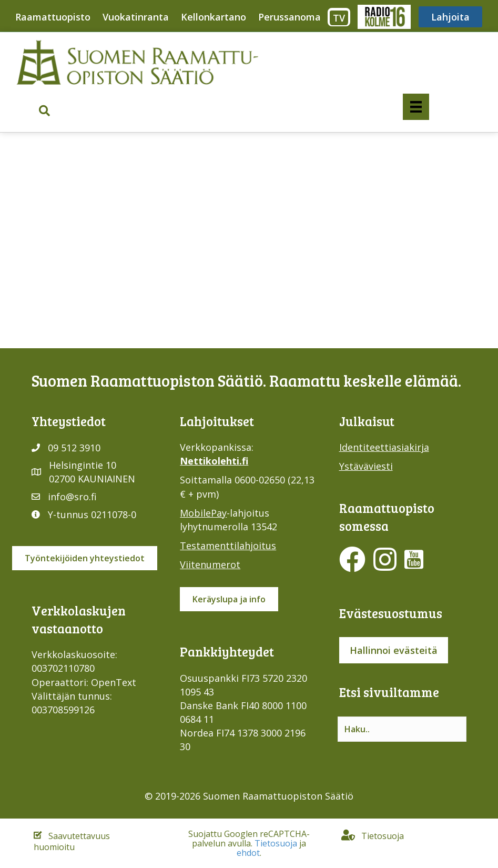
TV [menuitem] (339, 18)
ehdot (248, 853)
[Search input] (402, 729)
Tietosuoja (276, 843)
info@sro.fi (72, 497)
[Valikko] (416, 107)
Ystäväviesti (366, 466)
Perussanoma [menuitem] (289, 17)
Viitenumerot (210, 564)
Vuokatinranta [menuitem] (136, 17)
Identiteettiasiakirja (384, 447)
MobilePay (203, 513)
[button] (44, 111)
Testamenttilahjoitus (228, 546)
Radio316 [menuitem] (384, 17)
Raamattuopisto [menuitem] (53, 17)
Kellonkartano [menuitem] (214, 17)
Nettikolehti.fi (214, 461)
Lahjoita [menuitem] (450, 17)
